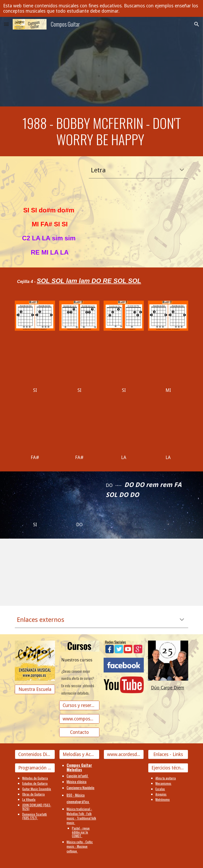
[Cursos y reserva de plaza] (79, 705)
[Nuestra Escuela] (35, 689)
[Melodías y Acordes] (79, 754)
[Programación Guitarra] (35, 768)
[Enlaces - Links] (168, 754)
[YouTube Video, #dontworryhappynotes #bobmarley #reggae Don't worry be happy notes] (57, 569)
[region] (101, 8)
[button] (6, 24)
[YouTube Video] (50, 182)
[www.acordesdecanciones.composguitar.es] (124, 754)
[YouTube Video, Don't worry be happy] (146, 569)
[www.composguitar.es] (79, 719)
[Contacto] (79, 732)
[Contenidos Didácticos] (35, 754)
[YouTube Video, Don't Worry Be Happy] (35, 363)
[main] (101, 131)
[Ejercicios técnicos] (168, 768)
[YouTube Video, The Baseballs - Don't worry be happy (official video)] (168, 430)
